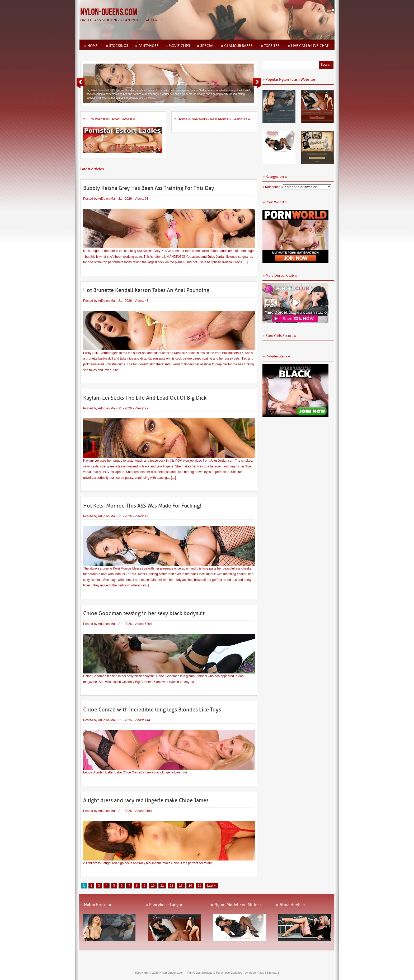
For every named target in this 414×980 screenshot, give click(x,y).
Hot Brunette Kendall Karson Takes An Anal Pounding (146, 290)
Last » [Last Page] (211, 886)
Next (257, 83)
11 (162, 886)
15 (199, 886)
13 (181, 886)
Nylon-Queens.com (109, 12)
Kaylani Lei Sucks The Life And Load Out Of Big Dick (145, 398)
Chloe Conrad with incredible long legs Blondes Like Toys (152, 710)
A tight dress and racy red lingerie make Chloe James (146, 800)
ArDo (102, 199)
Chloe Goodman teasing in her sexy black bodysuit (144, 613)
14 (190, 886)
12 (171, 886)
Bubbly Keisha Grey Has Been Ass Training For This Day (149, 188)
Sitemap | (273, 973)
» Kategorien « (273, 187)
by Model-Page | (256, 973)
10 (153, 886)
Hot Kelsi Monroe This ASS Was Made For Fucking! (142, 506)
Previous (81, 83)
